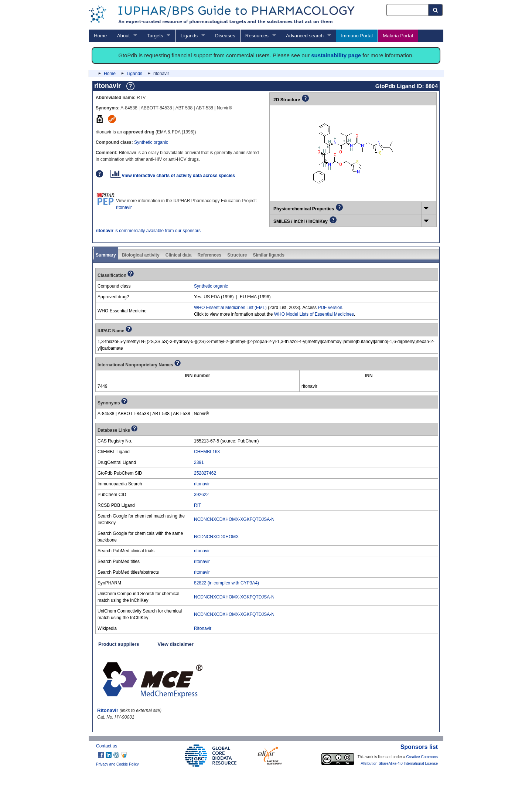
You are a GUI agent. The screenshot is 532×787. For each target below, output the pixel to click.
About (123, 36)
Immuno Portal (357, 36)
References (209, 255)
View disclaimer (176, 644)
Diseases (225, 36)
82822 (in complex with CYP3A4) (226, 583)
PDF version (330, 308)
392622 (201, 495)
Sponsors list (419, 747)
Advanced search (305, 36)
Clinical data (179, 255)
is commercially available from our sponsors (148, 231)
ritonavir (124, 207)
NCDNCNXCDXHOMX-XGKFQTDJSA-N (234, 519)
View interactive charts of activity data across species (173, 176)
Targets (155, 36)
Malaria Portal (398, 36)
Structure (237, 255)
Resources (257, 36)
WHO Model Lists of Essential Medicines (314, 314)
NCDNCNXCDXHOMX (216, 537)
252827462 (205, 473)
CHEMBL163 (207, 452)
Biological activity (141, 255)
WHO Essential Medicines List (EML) (230, 308)
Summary (106, 255)
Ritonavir (203, 628)
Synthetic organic (151, 142)
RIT (197, 505)
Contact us (107, 746)
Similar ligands (268, 255)
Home (100, 36)
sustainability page (336, 55)
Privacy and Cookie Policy (117, 764)
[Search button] (436, 10)
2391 (199, 462)
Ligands (189, 36)
